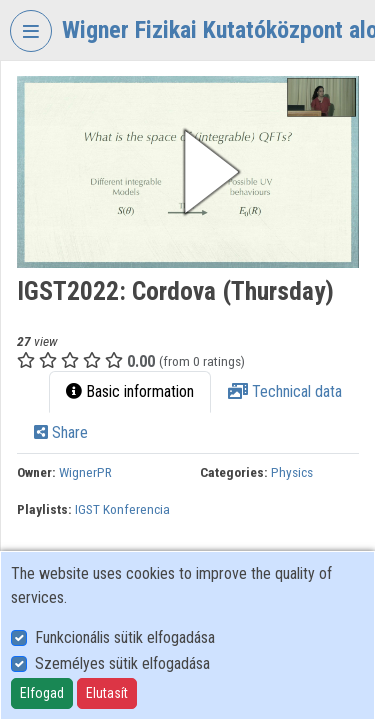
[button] (188, 172)
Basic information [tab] (130, 391)
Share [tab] (61, 432)
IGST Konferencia (122, 509)
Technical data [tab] (285, 391)
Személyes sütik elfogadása (122, 663)
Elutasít (107, 693)
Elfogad (42, 693)
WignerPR (85, 472)
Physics (292, 472)
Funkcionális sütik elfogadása (125, 637)
